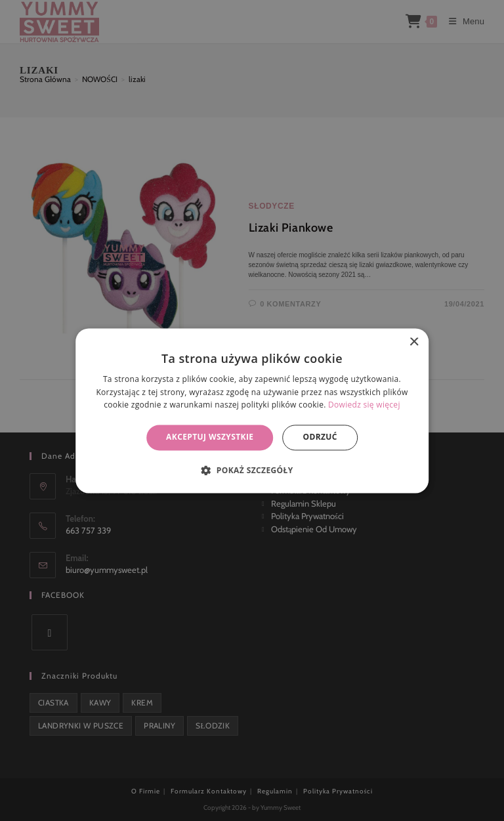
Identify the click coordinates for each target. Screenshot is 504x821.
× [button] (414, 342)
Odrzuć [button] (320, 437)
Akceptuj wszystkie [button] (210, 437)
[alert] (252, 410)
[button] (252, 470)
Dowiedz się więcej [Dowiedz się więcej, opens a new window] (364, 405)
